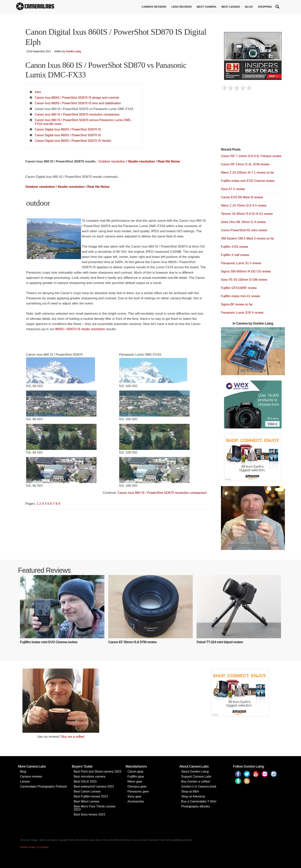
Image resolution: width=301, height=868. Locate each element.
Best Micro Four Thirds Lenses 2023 (95, 808)
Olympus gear (137, 786)
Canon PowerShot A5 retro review (244, 230)
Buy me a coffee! (73, 737)
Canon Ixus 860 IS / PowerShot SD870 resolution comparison (77, 114)
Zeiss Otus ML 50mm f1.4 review (243, 222)
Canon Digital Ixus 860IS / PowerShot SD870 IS (68, 129)
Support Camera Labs (196, 777)
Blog (249, 7)
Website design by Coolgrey (34, 847)
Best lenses (231, 7)
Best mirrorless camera (89, 777)
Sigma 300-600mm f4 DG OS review (246, 271)
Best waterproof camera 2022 (94, 786)
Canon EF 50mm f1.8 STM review (132, 642)
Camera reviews (154, 7)
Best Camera (207, 7)
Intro (38, 92)
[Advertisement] (250, 121)
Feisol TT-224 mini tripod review (220, 642)
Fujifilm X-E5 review (234, 247)
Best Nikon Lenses (86, 801)
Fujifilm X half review (235, 255)
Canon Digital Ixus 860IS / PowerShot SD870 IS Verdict (73, 141)
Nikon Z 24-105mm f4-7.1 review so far (248, 173)
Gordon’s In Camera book (199, 786)
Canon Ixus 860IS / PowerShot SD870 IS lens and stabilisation (78, 103)
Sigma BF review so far (237, 304)
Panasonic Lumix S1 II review (241, 263)
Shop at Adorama (193, 796)
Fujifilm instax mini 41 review (241, 296)
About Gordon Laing (195, 772)
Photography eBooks (196, 806)
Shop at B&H (190, 791)
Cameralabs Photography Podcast (43, 786)
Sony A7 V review (233, 189)
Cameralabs (35, 7)
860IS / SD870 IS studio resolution (80, 329)
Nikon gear (135, 781)
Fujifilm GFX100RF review (239, 288)
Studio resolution (141, 161)
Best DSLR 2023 (85, 781)
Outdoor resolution (112, 161)
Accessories (136, 801)
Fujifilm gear (136, 777)
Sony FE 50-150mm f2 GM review (244, 280)
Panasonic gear (138, 791)
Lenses (25, 781)
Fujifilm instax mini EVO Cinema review (248, 181)
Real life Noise (169, 161)
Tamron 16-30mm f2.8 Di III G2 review (247, 214)
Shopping (265, 7)
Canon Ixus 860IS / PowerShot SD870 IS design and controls (77, 98)
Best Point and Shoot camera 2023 (98, 772)
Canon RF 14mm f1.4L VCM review (245, 164)
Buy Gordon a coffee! (196, 781)
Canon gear (136, 772)
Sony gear (134, 796)
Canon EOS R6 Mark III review (242, 197)
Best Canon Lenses (87, 791)
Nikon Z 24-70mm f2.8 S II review (244, 206)
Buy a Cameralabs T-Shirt (199, 801)
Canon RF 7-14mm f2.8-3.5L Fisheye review (251, 156)
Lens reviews (182, 7)
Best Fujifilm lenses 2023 (91, 796)
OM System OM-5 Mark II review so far (247, 238)
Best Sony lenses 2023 (89, 814)
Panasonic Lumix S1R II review (242, 313)
